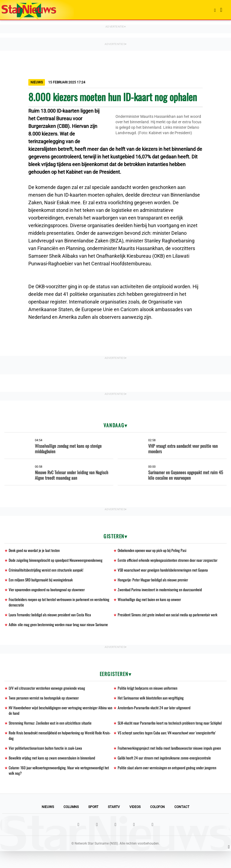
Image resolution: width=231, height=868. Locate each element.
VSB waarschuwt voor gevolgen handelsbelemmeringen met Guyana (164, 571)
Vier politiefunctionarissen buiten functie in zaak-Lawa (46, 758)
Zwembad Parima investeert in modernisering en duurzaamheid (161, 591)
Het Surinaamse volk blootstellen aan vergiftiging (151, 701)
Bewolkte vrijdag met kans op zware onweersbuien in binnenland (52, 774)
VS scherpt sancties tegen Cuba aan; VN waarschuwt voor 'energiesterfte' (168, 742)
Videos (135, 824)
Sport (93, 824)
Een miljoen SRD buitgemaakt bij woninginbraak (41, 581)
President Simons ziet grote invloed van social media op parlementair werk (169, 617)
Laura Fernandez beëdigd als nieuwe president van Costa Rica (50, 617)
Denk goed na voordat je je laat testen (34, 550)
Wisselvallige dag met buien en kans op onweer (150, 601)
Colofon (157, 824)
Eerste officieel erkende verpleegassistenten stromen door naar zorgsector (169, 561)
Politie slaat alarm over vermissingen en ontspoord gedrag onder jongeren (168, 784)
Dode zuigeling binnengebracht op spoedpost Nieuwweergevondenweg (56, 561)
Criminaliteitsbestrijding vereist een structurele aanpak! (47, 571)
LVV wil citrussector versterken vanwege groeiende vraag (48, 691)
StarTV (114, 824)
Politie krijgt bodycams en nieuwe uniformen (148, 691)
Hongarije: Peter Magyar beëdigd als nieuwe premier (154, 581)
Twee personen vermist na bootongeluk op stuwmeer (44, 701)
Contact (182, 824)
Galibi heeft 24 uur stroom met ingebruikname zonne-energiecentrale (165, 774)
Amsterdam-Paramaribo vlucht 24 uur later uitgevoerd (155, 711)
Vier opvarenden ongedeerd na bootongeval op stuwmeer (47, 591)
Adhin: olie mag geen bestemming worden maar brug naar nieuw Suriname (60, 627)
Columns (71, 824)
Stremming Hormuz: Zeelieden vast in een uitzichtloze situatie (51, 727)
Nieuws (48, 824)
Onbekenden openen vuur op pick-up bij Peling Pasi (152, 550)
